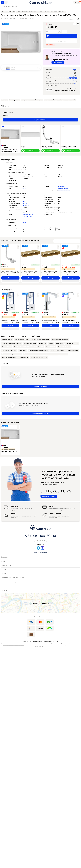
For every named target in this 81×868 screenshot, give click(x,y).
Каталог (3, 561)
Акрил (24, 201)
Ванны (51, 343)
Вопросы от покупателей (67, 100)
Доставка (4, 569)
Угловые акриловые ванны (9, 358)
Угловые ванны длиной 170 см (39, 358)
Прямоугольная (63, 186)
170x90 (75, 69)
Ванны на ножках (50, 347)
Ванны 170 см (60, 343)
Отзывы (55, 100)
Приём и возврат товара (9, 582)
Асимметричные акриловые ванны (11, 343)
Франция (75, 80)
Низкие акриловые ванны (9, 350)
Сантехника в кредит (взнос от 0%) (13, 578)
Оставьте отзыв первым (40, 386)
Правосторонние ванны (58, 350)
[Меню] (2, 2)
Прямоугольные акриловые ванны (33, 354)
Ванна (76, 83)
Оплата (3, 574)
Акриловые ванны (7, 340)
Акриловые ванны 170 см (22, 340)
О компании (5, 557)
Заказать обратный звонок (49, 496)
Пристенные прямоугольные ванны (12, 354)
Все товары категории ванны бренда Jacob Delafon (64, 91)
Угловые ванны (24, 358)
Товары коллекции (27, 100)
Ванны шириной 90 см (64, 347)
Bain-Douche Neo (72, 79)
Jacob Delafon (73, 77)
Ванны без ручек (7, 347)
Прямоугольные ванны (51, 354)
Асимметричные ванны (30, 343)
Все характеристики (51, 86)
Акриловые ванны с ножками (60, 340)
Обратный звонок (58, 62)
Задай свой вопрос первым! (41, 414)
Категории (48, 100)
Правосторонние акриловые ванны (39, 350)
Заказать (55, 36)
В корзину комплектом (41, 120)
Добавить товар (28, 151)
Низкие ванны (22, 350)
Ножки (24, 222)
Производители (6, 565)
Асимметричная (63, 188)
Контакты (4, 590)
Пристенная (26, 205)
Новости (4, 586)
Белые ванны (43, 343)
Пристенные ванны (73, 350)
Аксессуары (39, 100)
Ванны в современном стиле (22, 347)
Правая (25, 203)
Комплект (5, 100)
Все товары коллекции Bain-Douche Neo (65, 89)
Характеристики (14, 100)
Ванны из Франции (38, 347)
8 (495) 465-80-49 (60, 60)
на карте (45, 603)
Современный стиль (64, 190)
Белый (24, 188)
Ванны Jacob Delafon (72, 343)
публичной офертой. (41, 646)
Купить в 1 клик (62, 41)
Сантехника (64, 354)
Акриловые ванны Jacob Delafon (40, 340)
